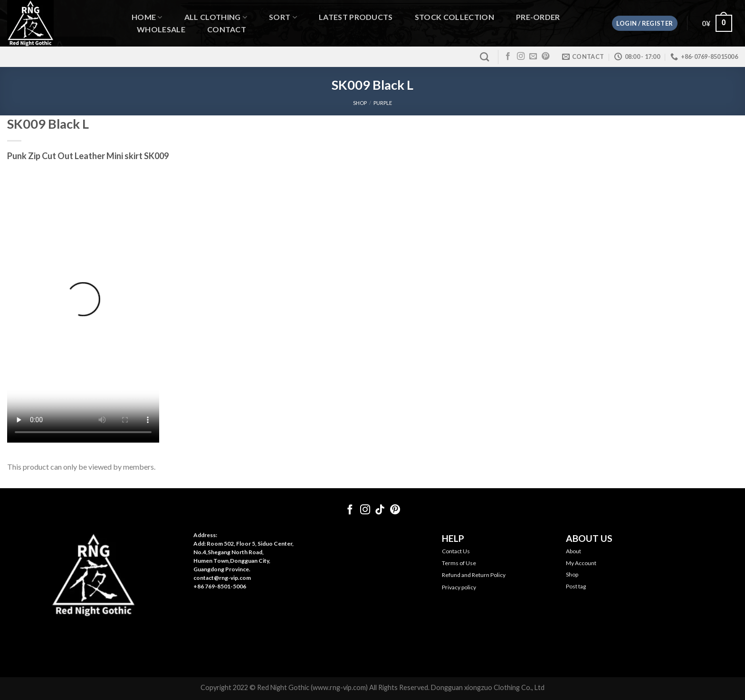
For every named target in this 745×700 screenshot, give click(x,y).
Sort (283, 17)
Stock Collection (454, 17)
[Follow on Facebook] (508, 57)
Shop (572, 574)
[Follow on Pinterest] (545, 57)
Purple (383, 103)
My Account (581, 563)
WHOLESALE (161, 29)
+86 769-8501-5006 (220, 586)
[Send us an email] (533, 57)
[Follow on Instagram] (521, 57)
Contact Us (456, 551)
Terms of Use (459, 563)
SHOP (360, 103)
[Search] (484, 57)
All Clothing (216, 17)
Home (147, 17)
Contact (227, 29)
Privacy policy (459, 587)
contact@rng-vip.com (222, 578)
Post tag (576, 586)
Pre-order (538, 17)
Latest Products (356, 17)
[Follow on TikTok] (380, 510)
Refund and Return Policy (474, 575)
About (573, 551)
